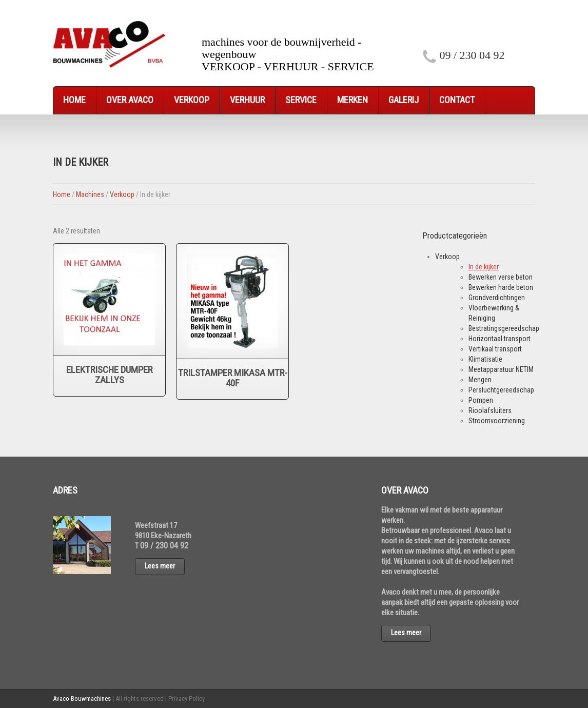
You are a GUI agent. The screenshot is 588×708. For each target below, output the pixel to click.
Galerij (404, 100)
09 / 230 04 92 (472, 55)
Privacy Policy (187, 699)
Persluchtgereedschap (501, 390)
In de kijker (484, 267)
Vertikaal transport (495, 349)
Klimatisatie (485, 359)
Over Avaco (130, 100)
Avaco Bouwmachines (82, 699)
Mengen (480, 380)
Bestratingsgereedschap (504, 328)
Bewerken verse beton (501, 277)
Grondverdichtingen (497, 298)
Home (74, 100)
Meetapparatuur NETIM (501, 369)
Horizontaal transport (499, 339)
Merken (352, 100)
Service (301, 100)
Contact (457, 100)
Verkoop (192, 100)
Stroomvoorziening (497, 421)
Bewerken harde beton (501, 287)
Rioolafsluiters (490, 410)
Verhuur (247, 100)
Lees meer (160, 566)
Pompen (481, 400)
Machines (90, 194)
